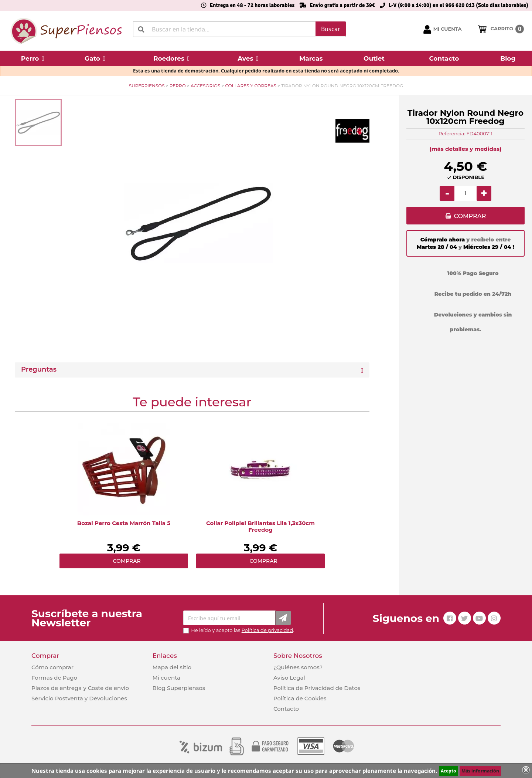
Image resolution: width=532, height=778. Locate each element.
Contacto (286, 709)
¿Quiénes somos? (298, 667)
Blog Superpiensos (179, 688)
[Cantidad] (465, 193)
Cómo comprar (52, 667)
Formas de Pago (54, 678)
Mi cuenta (166, 678)
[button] (33, 58)
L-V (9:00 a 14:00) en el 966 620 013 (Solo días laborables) (458, 5)
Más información (480, 771)
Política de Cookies (300, 698)
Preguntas (39, 370)
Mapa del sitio (172, 667)
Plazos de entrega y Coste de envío (80, 688)
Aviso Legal (289, 678)
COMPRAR (470, 216)
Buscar (331, 29)
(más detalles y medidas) (466, 149)
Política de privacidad (267, 630)
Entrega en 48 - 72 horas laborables (252, 5)
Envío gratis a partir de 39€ (342, 5)
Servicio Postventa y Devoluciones (79, 698)
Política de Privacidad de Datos (317, 688)
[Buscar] (239, 29)
